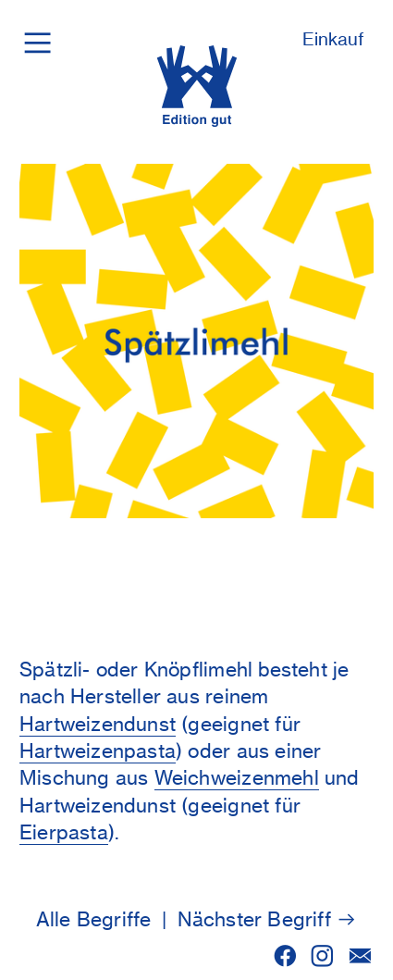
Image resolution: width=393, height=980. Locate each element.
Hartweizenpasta (98, 751)
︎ (285, 956)
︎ (360, 956)
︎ (322, 956)
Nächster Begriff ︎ (268, 919)
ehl (305, 778)
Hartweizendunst (98, 724)
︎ (37, 42)
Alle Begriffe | (107, 919)
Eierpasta (64, 832)
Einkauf (333, 39)
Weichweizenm (223, 778)
